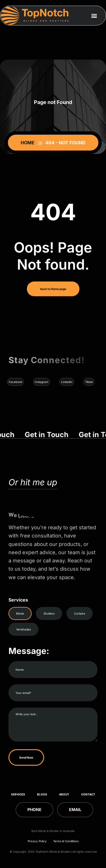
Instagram (42, 382)
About (64, 794)
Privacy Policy (37, 841)
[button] (94, 16)
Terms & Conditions (66, 841)
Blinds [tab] (20, 613)
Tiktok (89, 382)
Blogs (42, 794)
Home (29, 143)
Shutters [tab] (49, 613)
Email (75, 809)
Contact (88, 794)
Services (18, 794)
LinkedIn (67, 382)
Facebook (15, 382)
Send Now (26, 757)
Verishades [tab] (23, 629)
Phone (34, 809)
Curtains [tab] (80, 613)
